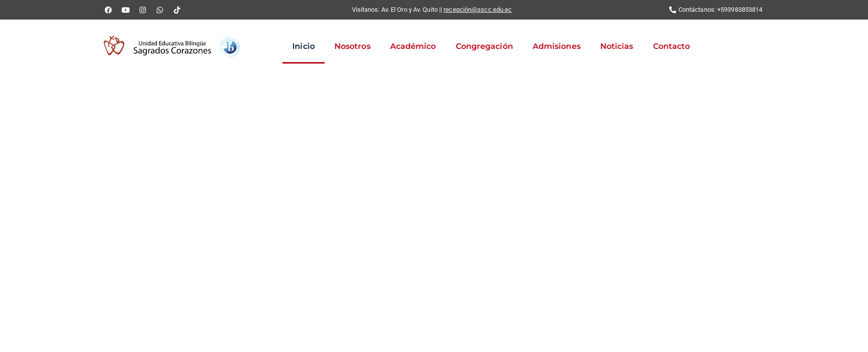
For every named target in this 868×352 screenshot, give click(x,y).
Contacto (672, 46)
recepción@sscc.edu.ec (478, 10)
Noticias (617, 46)
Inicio (304, 46)
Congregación (484, 46)
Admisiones (557, 46)
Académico (413, 46)
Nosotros (352, 46)
